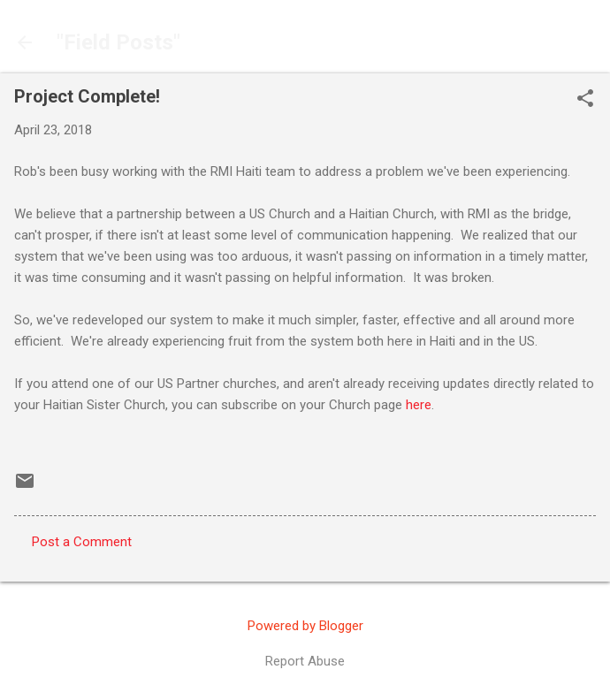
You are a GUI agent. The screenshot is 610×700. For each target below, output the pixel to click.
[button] (585, 100)
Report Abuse (305, 661)
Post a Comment (82, 542)
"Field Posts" (118, 42)
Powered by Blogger (305, 626)
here (419, 405)
